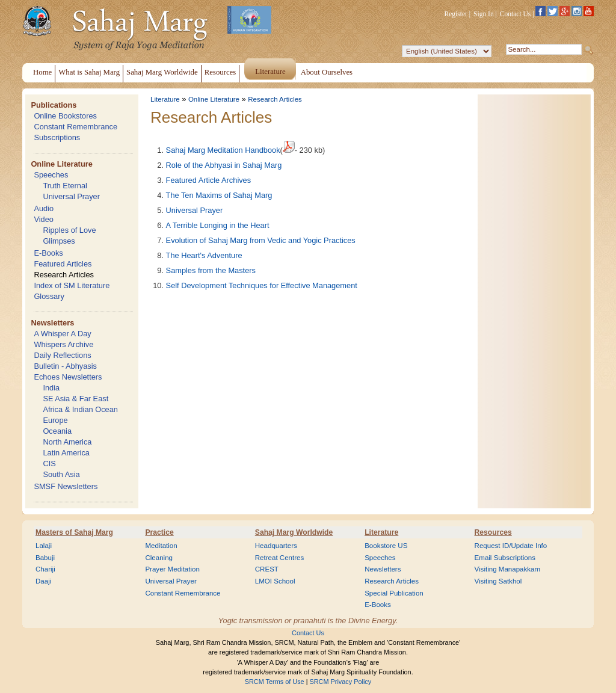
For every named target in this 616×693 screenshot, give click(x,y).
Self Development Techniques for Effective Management (262, 285)
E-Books (48, 253)
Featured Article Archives (209, 180)
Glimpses (59, 241)
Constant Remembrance (75, 127)
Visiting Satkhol (498, 581)
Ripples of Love (69, 230)
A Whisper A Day (62, 334)
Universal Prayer (71, 196)
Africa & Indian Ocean (80, 409)
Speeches (51, 175)
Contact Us (516, 14)
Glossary (49, 296)
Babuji (45, 558)
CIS (49, 464)
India (51, 388)
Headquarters (276, 546)
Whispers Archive (63, 344)
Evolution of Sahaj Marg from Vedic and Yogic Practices (261, 240)
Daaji (43, 581)
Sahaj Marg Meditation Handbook (223, 150)
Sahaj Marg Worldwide (294, 532)
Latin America (66, 453)
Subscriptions (57, 137)
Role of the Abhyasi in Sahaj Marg (224, 165)
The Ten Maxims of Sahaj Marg (219, 195)
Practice (159, 532)
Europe (55, 420)
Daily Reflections (62, 355)
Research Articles (64, 275)
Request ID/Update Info (511, 546)
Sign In (484, 14)
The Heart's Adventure (204, 255)
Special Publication (394, 593)
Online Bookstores (65, 116)
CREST (267, 569)
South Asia (61, 474)
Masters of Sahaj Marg (74, 532)
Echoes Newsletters (68, 377)
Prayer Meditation (172, 569)
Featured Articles (63, 264)
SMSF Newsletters (66, 486)
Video (44, 219)
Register (456, 14)
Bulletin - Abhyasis (65, 366)
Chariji (45, 569)
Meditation (161, 546)
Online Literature (61, 164)
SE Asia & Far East (75, 399)
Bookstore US (386, 546)
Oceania (57, 431)
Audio (44, 208)
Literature (165, 99)
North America (67, 442)
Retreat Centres (280, 558)
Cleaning (159, 558)
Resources (493, 532)
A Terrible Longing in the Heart (218, 225)
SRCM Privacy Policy (341, 682)
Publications (54, 105)
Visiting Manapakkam (508, 569)
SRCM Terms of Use (275, 682)
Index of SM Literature (72, 285)
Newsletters (52, 323)
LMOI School (275, 581)
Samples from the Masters (211, 270)
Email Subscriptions (505, 558)
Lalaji (44, 546)
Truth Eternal (65, 186)
